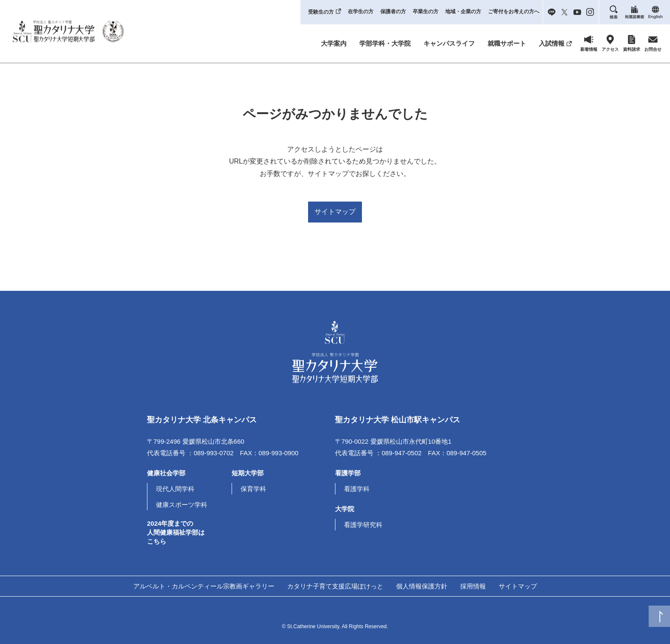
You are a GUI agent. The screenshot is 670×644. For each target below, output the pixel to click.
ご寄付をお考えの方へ (514, 12)
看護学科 (357, 489)
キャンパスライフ (449, 43)
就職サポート (507, 43)
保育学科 (253, 489)
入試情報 (552, 43)
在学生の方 (361, 12)
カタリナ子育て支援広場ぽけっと (335, 586)
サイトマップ (335, 212)
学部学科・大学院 (385, 43)
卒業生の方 (426, 12)
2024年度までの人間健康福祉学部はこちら (176, 532)
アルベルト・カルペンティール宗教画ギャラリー (204, 586)
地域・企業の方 (463, 12)
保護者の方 (393, 12)
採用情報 (473, 586)
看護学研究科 (363, 525)
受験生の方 (321, 12)
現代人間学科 (175, 489)
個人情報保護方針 (422, 586)
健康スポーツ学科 (182, 505)
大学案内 (334, 43)
